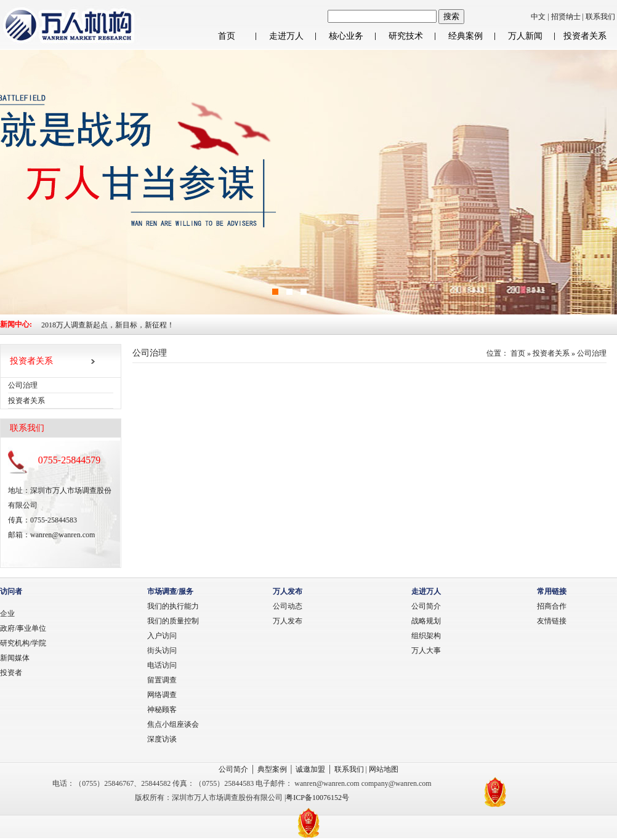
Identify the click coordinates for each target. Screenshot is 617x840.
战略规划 (426, 621)
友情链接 (552, 621)
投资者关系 (585, 36)
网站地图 (384, 769)
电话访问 (162, 665)
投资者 (11, 673)
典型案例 (272, 769)
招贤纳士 (567, 17)
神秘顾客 (162, 710)
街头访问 (162, 650)
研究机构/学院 (23, 643)
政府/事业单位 (23, 628)
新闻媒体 (15, 658)
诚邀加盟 (310, 769)
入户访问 (162, 636)
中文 (538, 17)
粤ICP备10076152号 (317, 798)
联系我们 (600, 17)
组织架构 (426, 636)
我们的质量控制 (173, 621)
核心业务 (346, 36)
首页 (227, 36)
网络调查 (162, 695)
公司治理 (592, 353)
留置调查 (162, 680)
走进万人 (286, 36)
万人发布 (288, 621)
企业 (7, 614)
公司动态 (288, 606)
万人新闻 (525, 36)
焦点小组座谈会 (173, 724)
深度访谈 (162, 739)
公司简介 (426, 606)
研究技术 (406, 36)
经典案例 (466, 36)
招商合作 (552, 606)
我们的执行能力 (173, 606)
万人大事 (426, 650)
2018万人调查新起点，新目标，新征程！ (108, 325)
